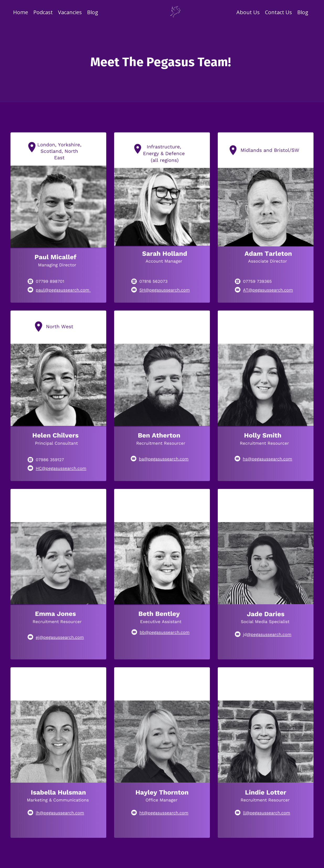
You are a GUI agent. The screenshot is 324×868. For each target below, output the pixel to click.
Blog (93, 12)
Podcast (43, 12)
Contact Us (278, 12)
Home (21, 12)
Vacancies (70, 12)
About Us (248, 12)
